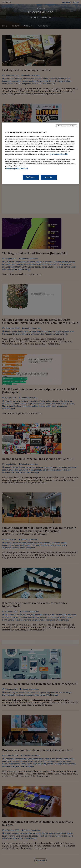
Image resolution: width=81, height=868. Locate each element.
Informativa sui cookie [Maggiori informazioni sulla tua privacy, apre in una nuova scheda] (59, 154)
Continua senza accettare (67, 126)
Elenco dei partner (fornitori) (17, 169)
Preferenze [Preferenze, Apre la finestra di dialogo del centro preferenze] (31, 177)
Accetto (49, 177)
